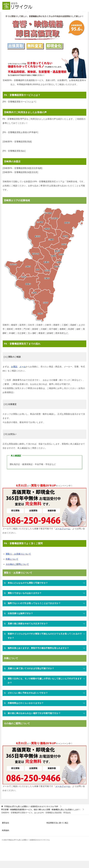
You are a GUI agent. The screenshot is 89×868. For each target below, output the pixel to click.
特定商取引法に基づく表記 (57, 830)
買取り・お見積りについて (18, 561)
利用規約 (6, 837)
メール (23, 374)
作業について (12, 566)
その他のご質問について (17, 571)
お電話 (14, 374)
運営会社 (6, 830)
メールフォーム (63, 536)
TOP (31, 814)
